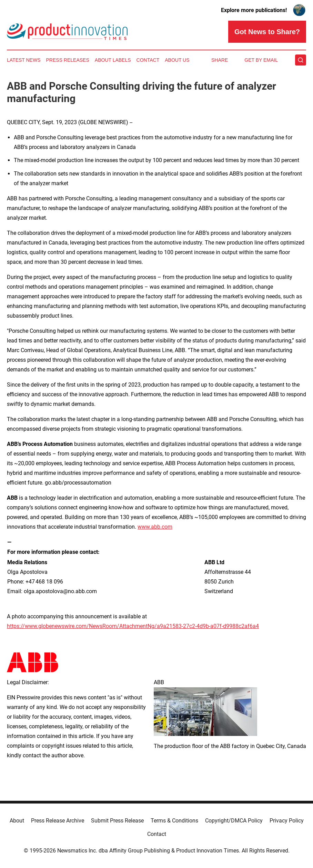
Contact (148, 60)
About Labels (113, 60)
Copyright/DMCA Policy (234, 821)
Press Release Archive (58, 821)
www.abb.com (155, 527)
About (17, 821)
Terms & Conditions (174, 821)
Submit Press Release (117, 821)
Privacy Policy (287, 821)
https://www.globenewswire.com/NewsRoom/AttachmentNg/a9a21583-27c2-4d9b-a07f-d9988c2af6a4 (133, 626)
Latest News (24, 60)
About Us (177, 60)
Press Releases (68, 60)
